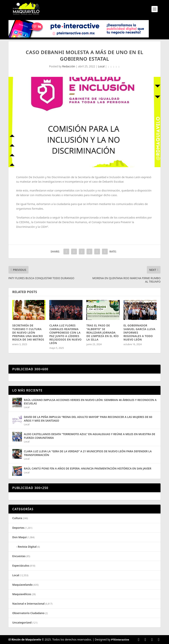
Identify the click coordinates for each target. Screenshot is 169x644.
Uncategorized (22, 622)
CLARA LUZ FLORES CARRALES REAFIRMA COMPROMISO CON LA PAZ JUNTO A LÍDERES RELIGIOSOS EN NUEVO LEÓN (65, 334)
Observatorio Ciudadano (28, 613)
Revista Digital (27, 547)
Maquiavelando (22, 585)
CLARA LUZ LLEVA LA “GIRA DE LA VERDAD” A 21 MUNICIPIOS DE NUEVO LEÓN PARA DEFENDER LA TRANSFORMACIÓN (88, 453)
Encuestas (19, 556)
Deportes (18, 528)
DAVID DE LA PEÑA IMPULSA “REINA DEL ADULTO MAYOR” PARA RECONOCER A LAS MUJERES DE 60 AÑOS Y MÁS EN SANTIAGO (88, 419)
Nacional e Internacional (28, 604)
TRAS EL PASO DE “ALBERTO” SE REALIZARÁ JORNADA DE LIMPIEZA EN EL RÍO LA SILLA (103, 332)
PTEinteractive (120, 640)
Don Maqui (19, 537)
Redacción (69, 66)
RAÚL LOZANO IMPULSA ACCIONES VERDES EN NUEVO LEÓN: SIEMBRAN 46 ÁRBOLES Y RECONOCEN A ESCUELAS (90, 402)
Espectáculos (21, 566)
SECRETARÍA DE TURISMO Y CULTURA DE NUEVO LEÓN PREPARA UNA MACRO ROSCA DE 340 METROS (28, 332)
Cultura (17, 518)
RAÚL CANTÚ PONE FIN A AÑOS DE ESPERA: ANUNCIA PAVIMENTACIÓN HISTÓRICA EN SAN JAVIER (88, 468)
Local (101, 66)
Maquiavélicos (22, 594)
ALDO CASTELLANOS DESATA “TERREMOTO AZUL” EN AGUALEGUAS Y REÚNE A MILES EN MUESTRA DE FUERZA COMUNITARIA (90, 436)
